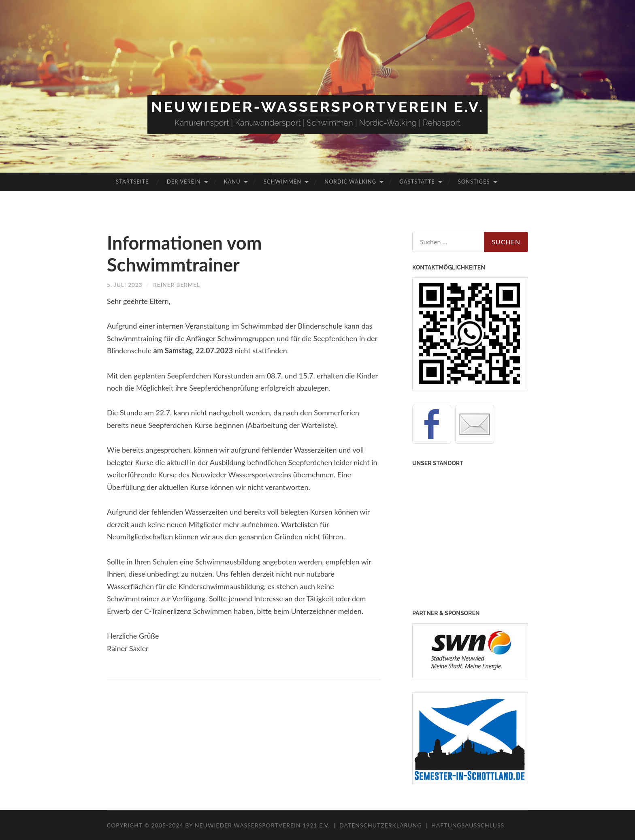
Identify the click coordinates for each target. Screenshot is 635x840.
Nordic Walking (350, 182)
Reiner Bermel (178, 285)
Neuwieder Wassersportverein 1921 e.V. (263, 825)
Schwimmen (282, 182)
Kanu (232, 182)
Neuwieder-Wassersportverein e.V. (317, 107)
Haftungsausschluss (468, 825)
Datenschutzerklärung (380, 825)
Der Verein (184, 182)
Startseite (132, 182)
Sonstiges (474, 182)
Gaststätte (417, 182)
